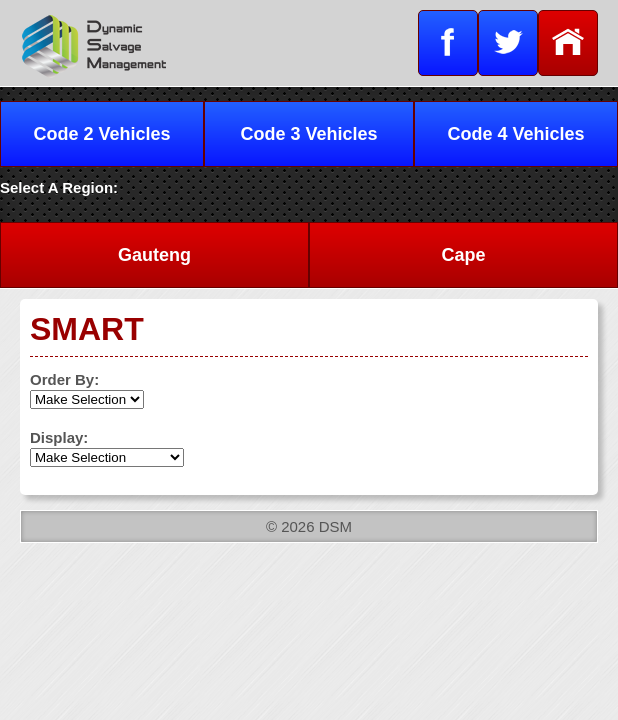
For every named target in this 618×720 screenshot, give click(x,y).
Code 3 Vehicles (308, 134)
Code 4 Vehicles (515, 134)
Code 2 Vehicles (101, 134)
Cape (463, 255)
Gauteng (154, 255)
